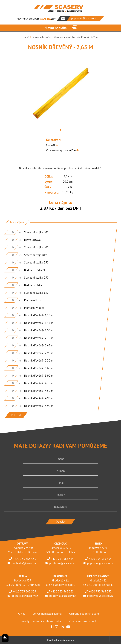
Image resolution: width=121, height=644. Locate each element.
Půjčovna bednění (41, 37)
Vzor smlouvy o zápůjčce (61, 150)
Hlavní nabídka (56, 28)
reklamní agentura (64, 640)
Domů (26, 37)
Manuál (50, 145)
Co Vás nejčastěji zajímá (47, 614)
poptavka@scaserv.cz (25, 563)
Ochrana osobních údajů (84, 614)
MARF (50, 640)
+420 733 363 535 (25, 559)
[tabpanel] (60, 94)
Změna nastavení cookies (85, 621)
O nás (22, 614)
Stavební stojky (62, 37)
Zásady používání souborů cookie (41, 621)
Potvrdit (16, 415)
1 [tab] (60, 130)
